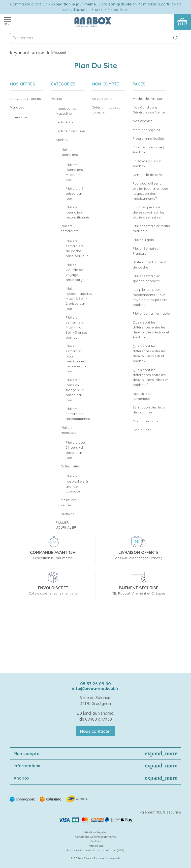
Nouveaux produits (25, 98)
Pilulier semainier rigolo (151, 313)
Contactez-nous (145, 421)
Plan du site (142, 430)
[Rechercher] (95, 38)
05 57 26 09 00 (95, 684)
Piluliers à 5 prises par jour (75, 193)
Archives (67, 514)
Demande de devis (148, 175)
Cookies (96, 841)
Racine (56, 98)
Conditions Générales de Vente (96, 837)
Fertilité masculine (70, 131)
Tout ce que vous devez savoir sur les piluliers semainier (149, 212)
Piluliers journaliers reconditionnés (78, 212)
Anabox (21, 117)
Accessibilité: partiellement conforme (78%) (96, 850)
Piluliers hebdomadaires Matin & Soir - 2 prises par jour (79, 298)
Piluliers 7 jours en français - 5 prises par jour (75, 390)
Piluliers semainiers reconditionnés (78, 414)
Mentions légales (146, 130)
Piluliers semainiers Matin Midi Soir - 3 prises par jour (77, 327)
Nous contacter (96, 731)
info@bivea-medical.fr (95, 688)
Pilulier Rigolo (143, 240)
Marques (17, 107)
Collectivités (70, 466)
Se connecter (102, 98)
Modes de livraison (148, 98)
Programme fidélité (148, 138)
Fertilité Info (65, 122)
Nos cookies (143, 121)
